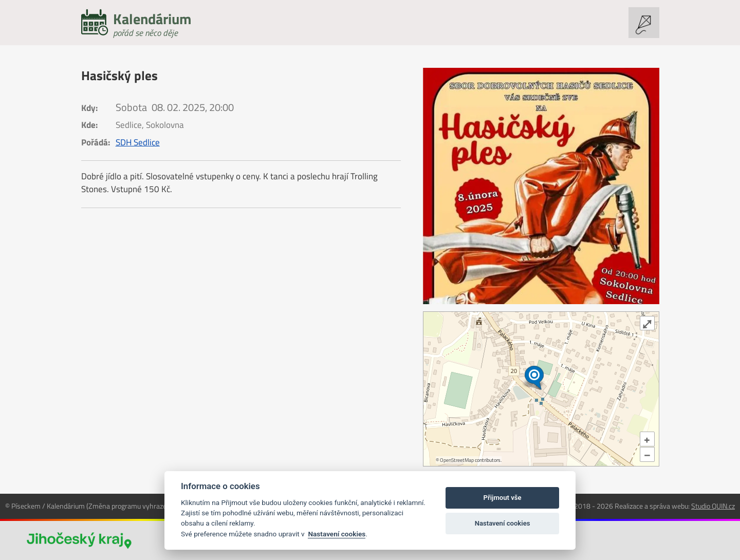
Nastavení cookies (337, 534)
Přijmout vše (503, 498)
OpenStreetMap (457, 460)
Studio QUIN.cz (713, 506)
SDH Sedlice (138, 142)
